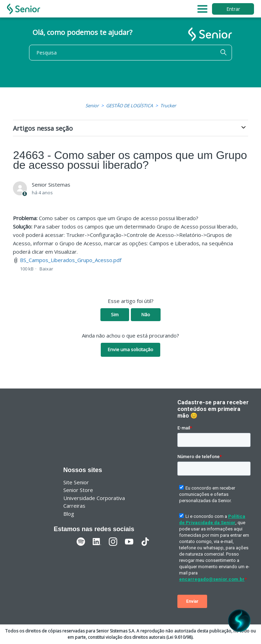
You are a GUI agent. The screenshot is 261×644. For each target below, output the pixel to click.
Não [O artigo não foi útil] (146, 314)
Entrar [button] (233, 9)
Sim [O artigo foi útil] (115, 314)
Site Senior (76, 482)
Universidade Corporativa (94, 498)
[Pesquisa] (130, 53)
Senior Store (78, 490)
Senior (92, 106)
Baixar (46, 269)
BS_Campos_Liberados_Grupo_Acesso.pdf (71, 260)
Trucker (168, 106)
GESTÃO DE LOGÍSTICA (129, 106)
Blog (69, 514)
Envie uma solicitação (130, 349)
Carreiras (74, 506)
